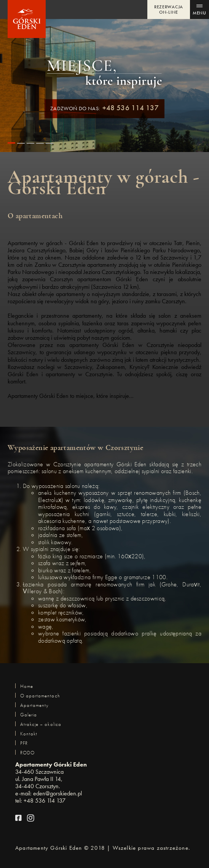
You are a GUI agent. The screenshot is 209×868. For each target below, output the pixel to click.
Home (27, 686)
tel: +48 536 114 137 (40, 801)
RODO (27, 753)
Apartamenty (34, 705)
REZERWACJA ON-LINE (169, 10)
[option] (104, 314)
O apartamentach (40, 696)
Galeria (29, 715)
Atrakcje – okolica (41, 724)
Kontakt (29, 734)
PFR (24, 743)
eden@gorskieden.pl (57, 793)
